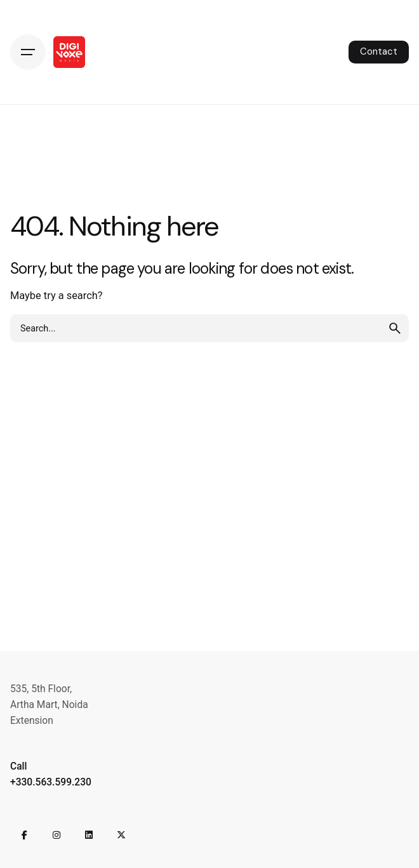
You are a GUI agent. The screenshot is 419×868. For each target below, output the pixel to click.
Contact (379, 51)
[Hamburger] (28, 52)
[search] (395, 328)
